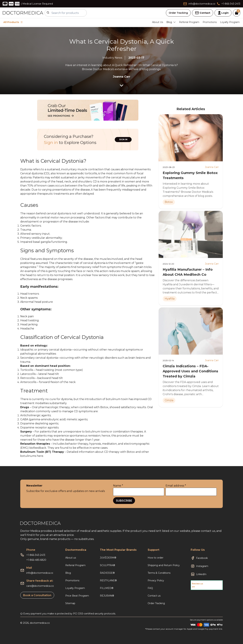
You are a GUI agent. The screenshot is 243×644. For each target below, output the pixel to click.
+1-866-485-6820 (36, 560)
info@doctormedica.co (40, 573)
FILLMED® (107, 588)
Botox (104, 407)
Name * (118, 486)
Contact (203, 13)
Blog (68, 573)
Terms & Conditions (159, 573)
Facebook (202, 558)
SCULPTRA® (107, 565)
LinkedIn (201, 574)
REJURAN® (107, 596)
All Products (13, 22)
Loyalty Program (230, 22)
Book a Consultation (37, 595)
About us (71, 558)
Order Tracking (178, 13)
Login (223, 13)
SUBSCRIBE (124, 501)
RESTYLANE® (108, 580)
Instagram (202, 566)
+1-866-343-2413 (36, 555)
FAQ (150, 588)
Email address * (176, 486)
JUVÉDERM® (108, 558)
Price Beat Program (77, 596)
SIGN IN (123, 139)
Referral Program (189, 22)
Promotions (210, 22)
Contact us (154, 596)
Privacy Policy (156, 580)
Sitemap (70, 603)
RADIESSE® (107, 573)
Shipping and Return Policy (164, 565)
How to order (156, 558)
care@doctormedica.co (40, 586)
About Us (158, 22)
